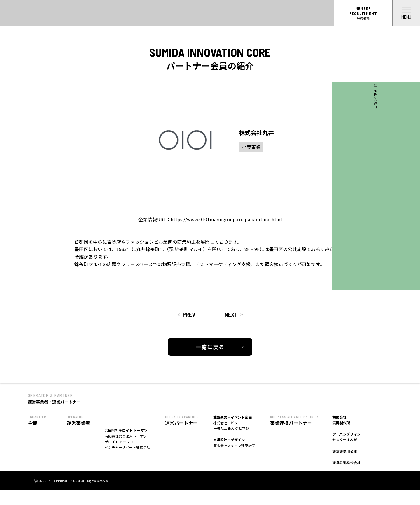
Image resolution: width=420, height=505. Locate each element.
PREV (189, 315)
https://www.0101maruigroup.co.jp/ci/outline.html (226, 219)
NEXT (231, 315)
